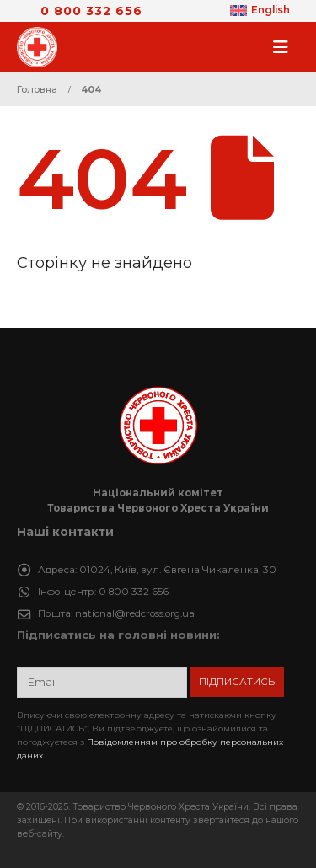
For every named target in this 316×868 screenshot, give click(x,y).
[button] (286, 47)
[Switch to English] (260, 11)
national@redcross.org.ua (135, 613)
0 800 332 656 (91, 11)
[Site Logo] (42, 47)
